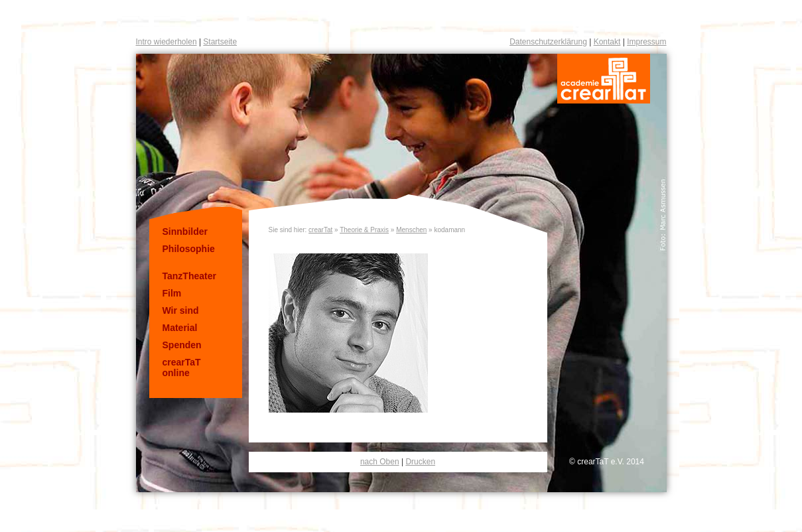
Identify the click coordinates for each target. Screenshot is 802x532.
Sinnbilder (185, 232)
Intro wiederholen (167, 42)
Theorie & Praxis (364, 230)
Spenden (182, 345)
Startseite (220, 42)
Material (180, 328)
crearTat (320, 230)
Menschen (411, 230)
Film (172, 293)
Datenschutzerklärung (548, 42)
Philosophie (189, 249)
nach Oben (380, 462)
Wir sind (181, 310)
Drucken (420, 462)
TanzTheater (189, 276)
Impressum (646, 42)
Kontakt (607, 42)
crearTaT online (182, 367)
